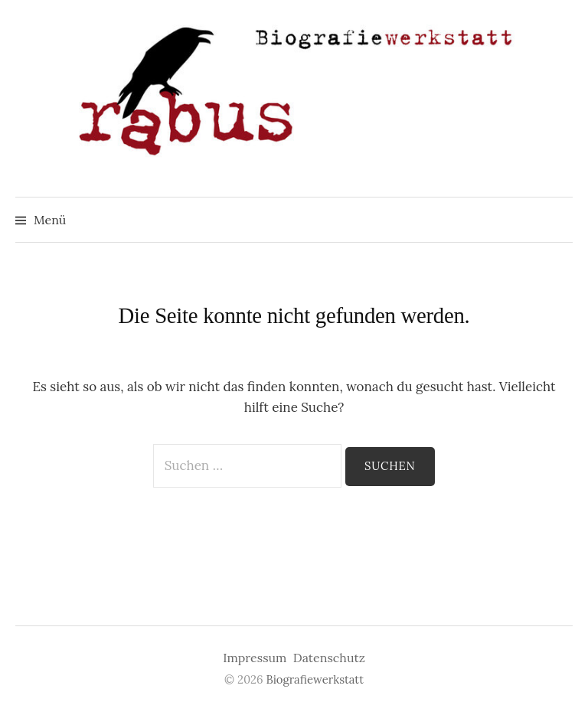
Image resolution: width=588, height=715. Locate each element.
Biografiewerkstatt (315, 679)
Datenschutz (329, 658)
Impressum (255, 658)
